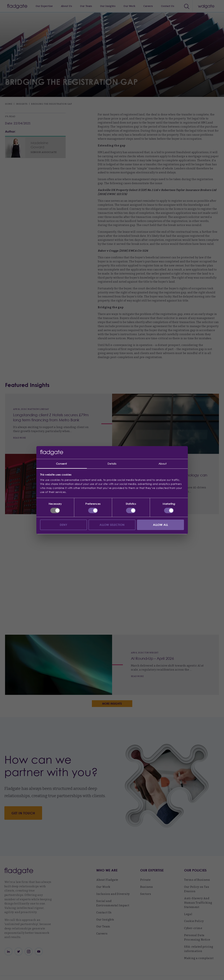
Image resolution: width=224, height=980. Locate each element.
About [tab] (163, 464)
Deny (64, 525)
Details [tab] (112, 464)
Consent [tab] (62, 464)
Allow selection (112, 525)
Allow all (161, 525)
